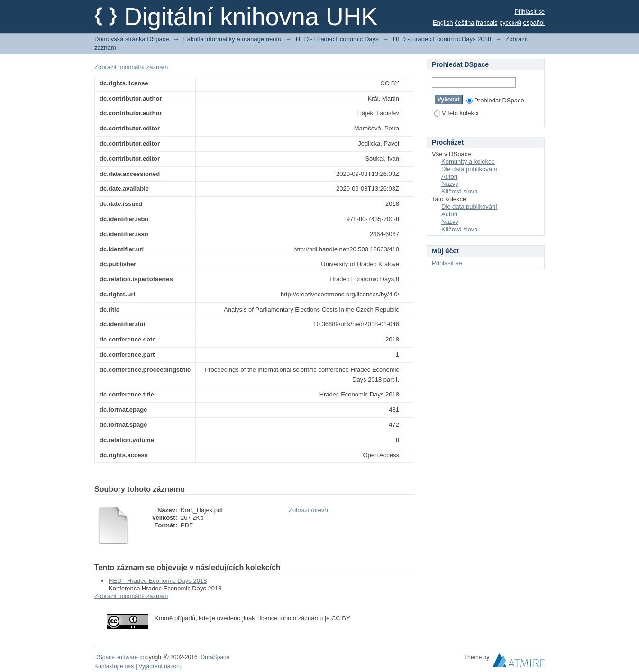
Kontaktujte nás (114, 666)
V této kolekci (456, 113)
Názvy (450, 184)
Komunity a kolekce (468, 161)
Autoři (449, 177)
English (443, 23)
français (487, 23)
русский (510, 23)
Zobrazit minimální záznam (131, 67)
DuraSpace (215, 657)
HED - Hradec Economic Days (337, 39)
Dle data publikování (469, 169)
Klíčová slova (460, 191)
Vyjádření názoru (160, 666)
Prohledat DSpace (495, 100)
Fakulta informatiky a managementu (233, 39)
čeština (464, 23)
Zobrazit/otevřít (309, 510)
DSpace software (116, 657)
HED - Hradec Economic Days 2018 (442, 39)
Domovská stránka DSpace (132, 39)
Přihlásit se (529, 12)
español (534, 23)
